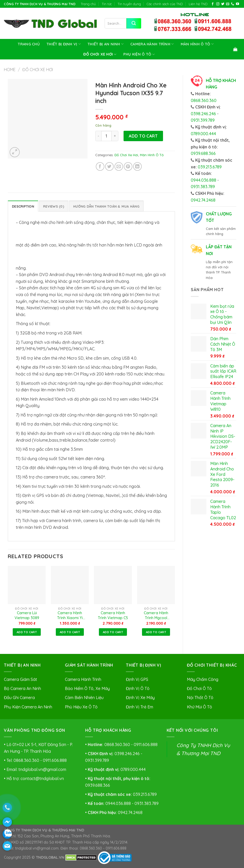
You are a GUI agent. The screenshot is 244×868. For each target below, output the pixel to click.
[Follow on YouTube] (238, 4)
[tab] (23, 206)
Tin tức (107, 4)
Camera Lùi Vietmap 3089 (27, 615)
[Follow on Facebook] (213, 4)
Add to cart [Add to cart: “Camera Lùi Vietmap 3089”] (27, 632)
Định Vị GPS (137, 679)
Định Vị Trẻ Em (140, 707)
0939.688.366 (203, 153)
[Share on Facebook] (100, 166)
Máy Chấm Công (203, 679)
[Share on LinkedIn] (137, 166)
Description (23, 206)
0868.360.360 (204, 100)
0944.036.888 (204, 180)
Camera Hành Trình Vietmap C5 (113, 615)
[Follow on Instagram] (218, 4)
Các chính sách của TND (165, 4)
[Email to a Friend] (119, 166)
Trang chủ (88, 4)
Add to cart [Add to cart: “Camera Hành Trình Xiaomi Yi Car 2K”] (70, 632)
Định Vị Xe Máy (140, 698)
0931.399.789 (203, 120)
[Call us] (233, 4)
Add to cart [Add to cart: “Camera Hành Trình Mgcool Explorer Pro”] (156, 632)
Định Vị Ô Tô (138, 688)
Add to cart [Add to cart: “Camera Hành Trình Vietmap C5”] (113, 632)
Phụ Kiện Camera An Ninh (28, 707)
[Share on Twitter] (109, 166)
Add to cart (143, 136)
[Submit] (134, 23)
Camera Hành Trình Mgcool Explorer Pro (156, 616)
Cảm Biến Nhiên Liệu (84, 698)
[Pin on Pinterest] (128, 166)
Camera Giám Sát (21, 679)
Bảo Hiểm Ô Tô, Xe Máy (87, 688)
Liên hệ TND (198, 4)
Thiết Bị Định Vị (64, 44)
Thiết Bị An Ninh (106, 44)
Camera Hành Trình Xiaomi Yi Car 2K (70, 616)
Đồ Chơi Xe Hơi (100, 54)
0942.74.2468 (203, 200)
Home (10, 70)
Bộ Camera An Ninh (22, 688)
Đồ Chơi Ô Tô (199, 688)
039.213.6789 (210, 167)
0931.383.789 (203, 187)
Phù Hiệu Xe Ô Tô (81, 707)
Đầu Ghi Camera (19, 698)
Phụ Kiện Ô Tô (139, 54)
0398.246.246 (203, 114)
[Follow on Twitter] (223, 4)
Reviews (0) (54, 206)
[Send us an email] (228, 4)
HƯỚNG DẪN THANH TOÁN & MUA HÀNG (106, 206)
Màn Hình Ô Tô (197, 44)
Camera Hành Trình (152, 44)
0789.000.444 (203, 134)
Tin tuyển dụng (129, 4)
